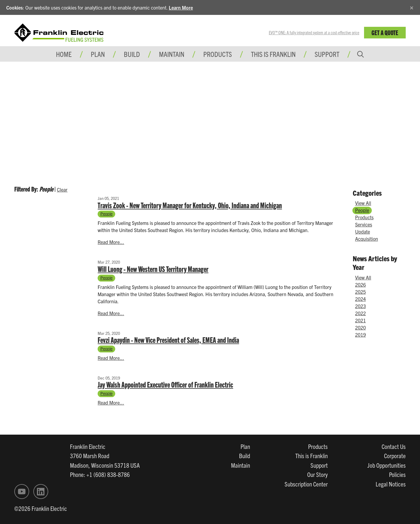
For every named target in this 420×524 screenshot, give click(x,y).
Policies (397, 474)
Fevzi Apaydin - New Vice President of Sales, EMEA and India (168, 340)
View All (363, 203)
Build (245, 455)
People (106, 214)
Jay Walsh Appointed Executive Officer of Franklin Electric (165, 384)
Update (363, 231)
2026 (360, 284)
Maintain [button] (172, 54)
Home (64, 54)
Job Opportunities (387, 465)
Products (364, 217)
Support (327, 54)
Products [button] (218, 54)
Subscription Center (306, 484)
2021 (360, 320)
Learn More (181, 7)
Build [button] (132, 54)
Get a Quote (385, 32)
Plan (245, 446)
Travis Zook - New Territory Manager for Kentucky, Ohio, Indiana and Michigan (190, 205)
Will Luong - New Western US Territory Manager (153, 269)
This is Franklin (273, 54)
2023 (360, 306)
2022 (360, 313)
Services (364, 224)
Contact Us (394, 446)
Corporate (395, 455)
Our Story (317, 474)
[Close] (412, 7)
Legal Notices (391, 484)
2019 (360, 335)
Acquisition (367, 239)
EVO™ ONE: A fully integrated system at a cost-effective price (314, 32)
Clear (62, 189)
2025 (360, 292)
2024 (360, 299)
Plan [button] (98, 54)
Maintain (241, 465)
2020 (360, 327)
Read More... (111, 242)
